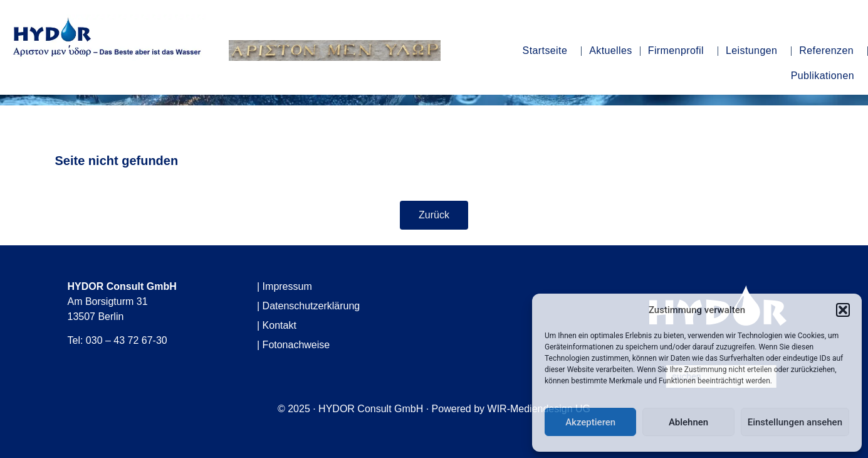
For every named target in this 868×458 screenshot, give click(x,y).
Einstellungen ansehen (795, 422)
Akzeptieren (590, 422)
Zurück (434, 215)
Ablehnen (688, 422)
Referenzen (829, 51)
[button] (843, 310)
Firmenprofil (679, 51)
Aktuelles (611, 51)
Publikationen (826, 76)
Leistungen (755, 51)
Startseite (548, 51)
